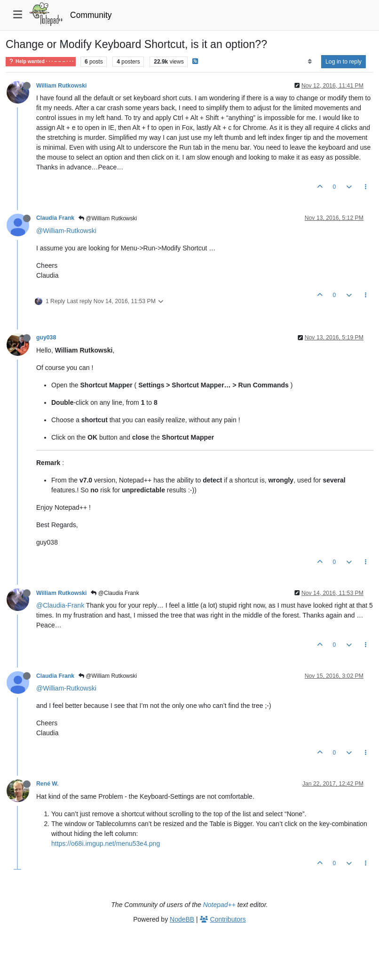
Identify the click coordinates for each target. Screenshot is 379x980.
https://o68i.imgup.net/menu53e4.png (106, 843)
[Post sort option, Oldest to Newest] (310, 62)
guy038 (46, 337)
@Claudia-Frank (60, 605)
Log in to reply (343, 62)
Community (91, 15)
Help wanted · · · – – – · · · (41, 61)
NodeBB (182, 919)
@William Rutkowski (108, 218)
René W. (47, 784)
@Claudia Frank (115, 593)
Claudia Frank (55, 218)
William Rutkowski (61, 86)
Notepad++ (219, 905)
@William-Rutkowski (66, 231)
